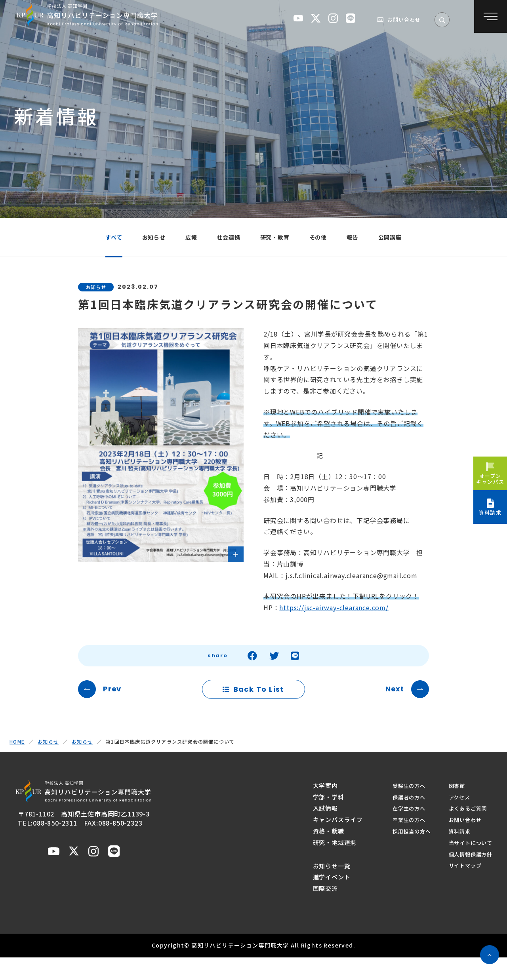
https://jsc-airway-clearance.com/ (334, 615)
